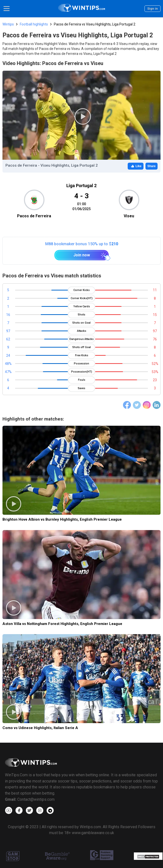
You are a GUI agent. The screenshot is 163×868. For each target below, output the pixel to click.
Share (152, 166)
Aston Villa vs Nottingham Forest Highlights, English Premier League (62, 624)
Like (136, 166)
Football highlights (34, 24)
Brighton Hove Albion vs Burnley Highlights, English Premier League (62, 519)
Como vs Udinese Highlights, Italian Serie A (40, 728)
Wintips (8, 24)
